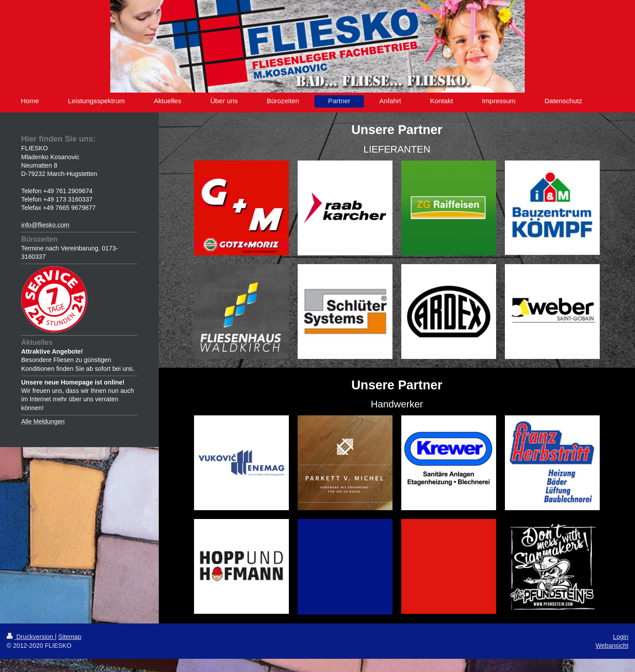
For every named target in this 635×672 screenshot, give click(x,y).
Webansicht (612, 646)
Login (621, 637)
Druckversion (31, 637)
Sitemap (70, 637)
